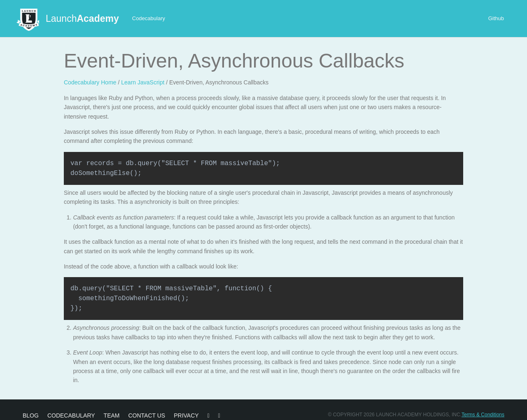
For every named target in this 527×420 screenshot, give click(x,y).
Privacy (186, 415)
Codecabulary (149, 18)
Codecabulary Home (90, 82)
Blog (31, 415)
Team (112, 415)
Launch (82, 19)
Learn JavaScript (143, 82)
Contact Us (147, 415)
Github (496, 18)
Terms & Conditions (483, 415)
